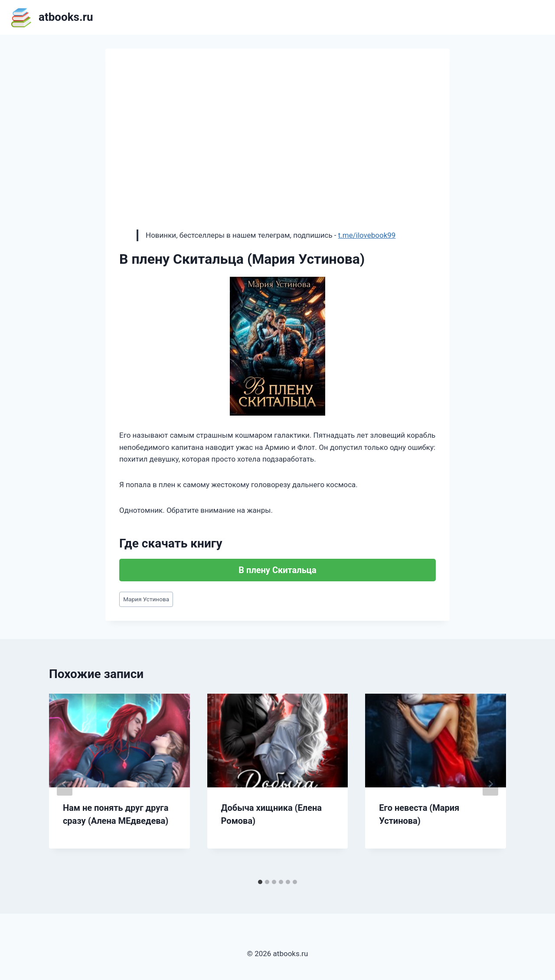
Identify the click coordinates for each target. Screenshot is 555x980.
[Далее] (490, 784)
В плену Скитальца (277, 570)
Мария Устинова (146, 599)
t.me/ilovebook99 (367, 235)
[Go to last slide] (65, 784)
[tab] (260, 882)
